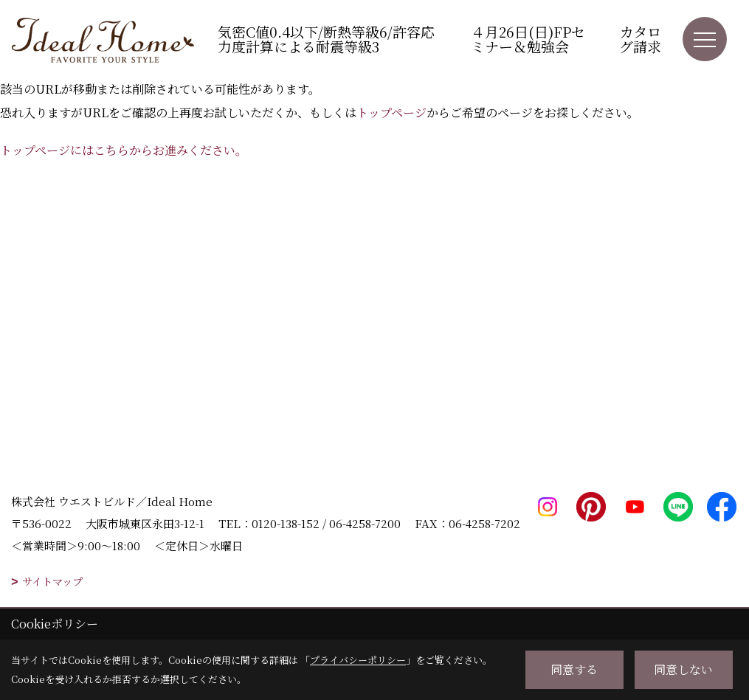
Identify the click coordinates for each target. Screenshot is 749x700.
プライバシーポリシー (358, 660)
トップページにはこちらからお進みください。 (124, 150)
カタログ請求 (640, 39)
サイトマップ (52, 581)
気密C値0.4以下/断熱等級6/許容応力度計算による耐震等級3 (326, 39)
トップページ (391, 112)
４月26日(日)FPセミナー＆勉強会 (528, 39)
